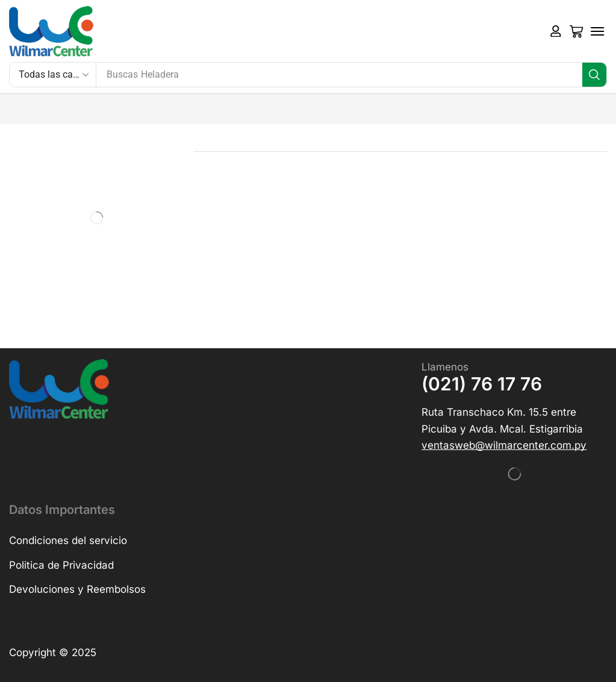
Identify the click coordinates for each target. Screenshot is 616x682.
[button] (556, 31)
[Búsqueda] (594, 75)
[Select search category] (53, 75)
